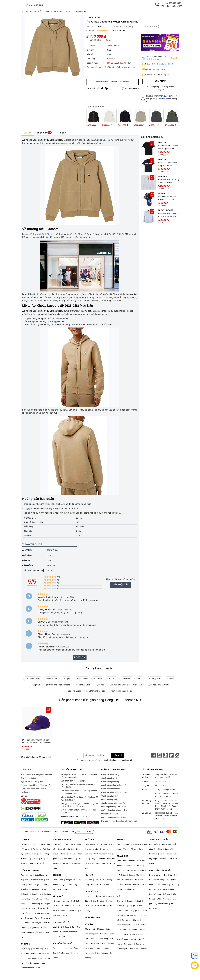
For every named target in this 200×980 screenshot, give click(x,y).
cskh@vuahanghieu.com (165, 790)
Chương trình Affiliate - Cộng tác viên (36, 785)
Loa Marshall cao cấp (96, 691)
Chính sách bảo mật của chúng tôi (118, 760)
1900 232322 (176, 6)
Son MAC (112, 679)
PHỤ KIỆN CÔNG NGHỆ (62, 943)
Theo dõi (174, 58)
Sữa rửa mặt (52, 679)
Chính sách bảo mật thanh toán (114, 792)
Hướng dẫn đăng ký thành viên (114, 810)
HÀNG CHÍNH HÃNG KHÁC (160, 870)
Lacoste (33, 11)
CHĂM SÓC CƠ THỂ (61, 922)
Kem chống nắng (33, 679)
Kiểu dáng (28, 565)
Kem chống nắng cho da (122, 691)
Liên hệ (24, 796)
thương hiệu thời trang (44, 234)
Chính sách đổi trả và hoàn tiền (114, 785)
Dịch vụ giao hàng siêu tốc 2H (114, 807)
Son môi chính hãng (119, 685)
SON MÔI (121, 840)
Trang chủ (25, 11)
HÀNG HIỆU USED (92, 917)
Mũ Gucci (98, 679)
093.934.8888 (175, 3)
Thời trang (129, 26)
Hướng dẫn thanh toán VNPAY (33, 789)
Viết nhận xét (121, 585)
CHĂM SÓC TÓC (92, 891)
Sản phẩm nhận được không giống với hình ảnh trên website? (79, 792)
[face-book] (154, 755)
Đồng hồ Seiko (74, 691)
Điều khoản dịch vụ (109, 799)
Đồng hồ (67, 679)
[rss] (177, 755)
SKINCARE (25, 944)
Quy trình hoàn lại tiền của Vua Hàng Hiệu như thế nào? (78, 811)
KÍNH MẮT (89, 875)
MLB (140, 679)
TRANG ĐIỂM (123, 856)
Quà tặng (170, 679)
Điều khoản (46, 832)
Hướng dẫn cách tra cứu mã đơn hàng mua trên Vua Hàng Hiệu (79, 776)
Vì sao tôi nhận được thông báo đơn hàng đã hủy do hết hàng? (79, 799)
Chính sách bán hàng (110, 774)
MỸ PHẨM (89, 924)
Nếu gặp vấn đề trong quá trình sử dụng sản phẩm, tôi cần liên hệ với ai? (79, 805)
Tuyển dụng (26, 792)
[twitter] (171, 755)
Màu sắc (27, 560)
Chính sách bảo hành (110, 778)
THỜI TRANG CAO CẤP (30, 870)
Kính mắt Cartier (83, 685)
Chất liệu (27, 550)
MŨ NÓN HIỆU (58, 896)
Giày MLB (138, 685)
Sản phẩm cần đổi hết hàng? (73, 781)
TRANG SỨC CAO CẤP (159, 840)
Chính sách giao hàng (110, 782)
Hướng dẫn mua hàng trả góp (114, 817)
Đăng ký (160, 90)
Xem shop (160, 81)
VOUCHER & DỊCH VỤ (62, 840)
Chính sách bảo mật (110, 796)
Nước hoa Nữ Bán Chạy (158, 685)
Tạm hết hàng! (113, 82)
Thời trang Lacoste (45, 11)
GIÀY (119, 896)
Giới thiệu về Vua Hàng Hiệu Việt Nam (36, 774)
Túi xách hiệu (82, 679)
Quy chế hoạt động (29, 778)
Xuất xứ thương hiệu (34, 571)
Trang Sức (35, 685)
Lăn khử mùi (127, 679)
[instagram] (160, 755)
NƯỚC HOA (90, 840)
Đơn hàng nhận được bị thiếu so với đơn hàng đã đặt (78, 786)
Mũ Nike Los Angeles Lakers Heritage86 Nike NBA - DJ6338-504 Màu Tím (37, 741)
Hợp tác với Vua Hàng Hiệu (32, 782)
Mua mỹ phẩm (154, 679)
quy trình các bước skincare (58, 685)
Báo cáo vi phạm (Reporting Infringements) (119, 821)
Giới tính (27, 555)
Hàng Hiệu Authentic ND (157, 57)
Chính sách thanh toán (111, 789)
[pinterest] (165, 755)
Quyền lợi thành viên (110, 814)
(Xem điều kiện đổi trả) (165, 64)
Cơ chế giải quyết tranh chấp (113, 803)
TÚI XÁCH (25, 840)
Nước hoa (100, 685)
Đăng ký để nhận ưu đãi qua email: (36, 757)
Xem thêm (80, 657)
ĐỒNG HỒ (57, 875)
